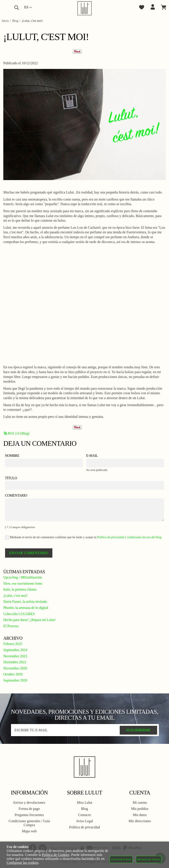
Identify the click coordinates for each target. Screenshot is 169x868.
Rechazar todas (149, 859)
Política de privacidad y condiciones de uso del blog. (130, 537)
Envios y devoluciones (29, 803)
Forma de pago (29, 809)
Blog (84, 809)
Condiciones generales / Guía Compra (29, 823)
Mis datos (140, 815)
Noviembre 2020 (15, 668)
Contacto (84, 815)
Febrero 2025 (13, 644)
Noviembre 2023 (15, 656)
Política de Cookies (55, 855)
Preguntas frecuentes (29, 815)
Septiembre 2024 (15, 650)
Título (11, 478)
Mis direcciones (140, 821)
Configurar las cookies (23, 863)
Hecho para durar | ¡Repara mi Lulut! (29, 620)
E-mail (92, 456)
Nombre (12, 456)
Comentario (16, 495)
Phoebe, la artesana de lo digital (26, 608)
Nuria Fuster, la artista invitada (25, 602)
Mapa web (29, 831)
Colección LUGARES (19, 614)
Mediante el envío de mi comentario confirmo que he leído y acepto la (84, 537)
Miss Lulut (84, 803)
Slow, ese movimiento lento (23, 583)
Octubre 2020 (13, 674)
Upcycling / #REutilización (23, 577)
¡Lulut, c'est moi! (15, 596)
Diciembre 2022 (15, 662)
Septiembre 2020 (15, 680)
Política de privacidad (84, 827)
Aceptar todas (121, 859)
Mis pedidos (140, 809)
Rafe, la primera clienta (20, 589)
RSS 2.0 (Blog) (16, 433)
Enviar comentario (29, 553)
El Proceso (11, 626)
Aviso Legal (84, 821)
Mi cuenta (140, 803)
